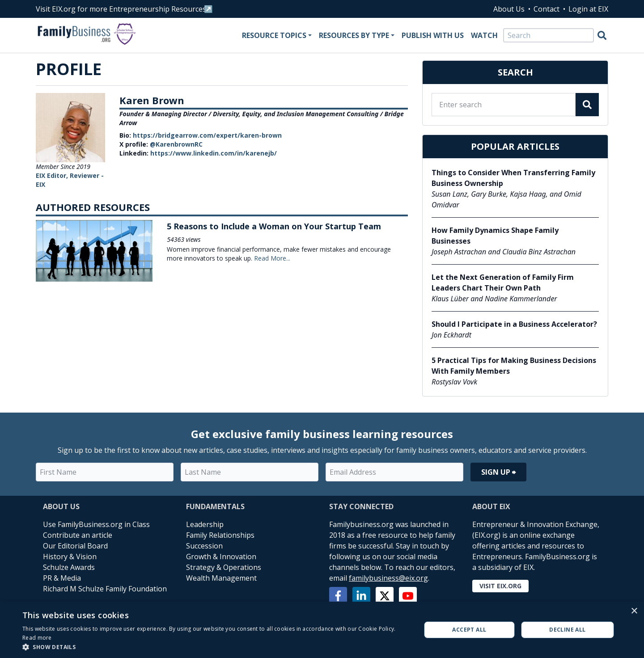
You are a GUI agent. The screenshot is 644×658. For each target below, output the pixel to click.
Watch (484, 35)
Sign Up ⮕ (498, 472)
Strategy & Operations (224, 567)
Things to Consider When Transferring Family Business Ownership (513, 178)
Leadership (205, 524)
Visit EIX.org (500, 586)
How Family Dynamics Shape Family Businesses (495, 236)
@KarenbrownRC (176, 144)
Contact (547, 9)
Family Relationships (220, 535)
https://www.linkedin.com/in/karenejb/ (214, 153)
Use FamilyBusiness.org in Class (96, 524)
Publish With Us (433, 35)
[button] (216, 647)
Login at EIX (588, 9)
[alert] (322, 630)
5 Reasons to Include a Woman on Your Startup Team (274, 226)
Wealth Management (221, 578)
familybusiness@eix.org (388, 578)
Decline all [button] (567, 630)
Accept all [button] (469, 630)
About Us (509, 9)
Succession (204, 546)
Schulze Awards (69, 567)
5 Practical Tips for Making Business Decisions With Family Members (514, 366)
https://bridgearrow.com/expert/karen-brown (207, 135)
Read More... (272, 258)
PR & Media (62, 578)
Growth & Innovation (221, 557)
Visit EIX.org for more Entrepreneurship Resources (121, 9)
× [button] (634, 611)
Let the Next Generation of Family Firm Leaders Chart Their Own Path (503, 283)
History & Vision (70, 557)
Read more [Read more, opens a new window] (37, 638)
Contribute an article (78, 535)
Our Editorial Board (75, 546)
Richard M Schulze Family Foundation (105, 589)
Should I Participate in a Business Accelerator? (514, 324)
